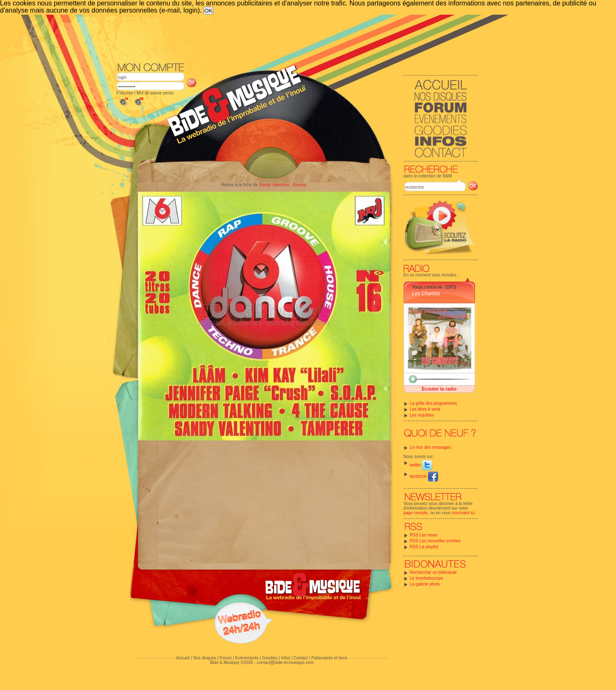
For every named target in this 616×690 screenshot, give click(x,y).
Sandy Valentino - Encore (283, 185)
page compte (416, 513)
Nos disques (205, 658)
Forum (226, 658)
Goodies (270, 658)
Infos (286, 658)
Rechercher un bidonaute (433, 572)
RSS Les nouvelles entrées (435, 541)
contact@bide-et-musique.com (285, 663)
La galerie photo (425, 584)
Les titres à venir (425, 409)
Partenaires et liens (329, 658)
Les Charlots (426, 294)
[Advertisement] (297, 38)
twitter (421, 465)
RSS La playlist (424, 547)
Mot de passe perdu (155, 93)
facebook (424, 476)
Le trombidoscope (427, 578)
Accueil (183, 658)
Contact (300, 658)
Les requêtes (422, 415)
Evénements (247, 658)
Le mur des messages (431, 447)
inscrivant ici (463, 513)
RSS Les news (424, 535)
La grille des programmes (434, 403)
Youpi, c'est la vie (427, 287)
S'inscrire (125, 93)
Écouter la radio (439, 389)
